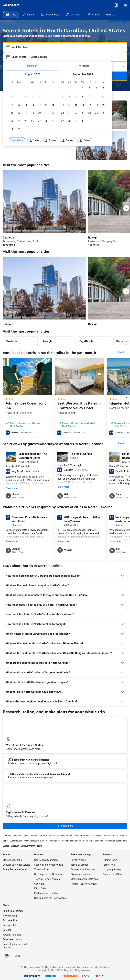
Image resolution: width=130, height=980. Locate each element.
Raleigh (47, 341)
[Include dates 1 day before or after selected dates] (34, 140)
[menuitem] (11, 15)
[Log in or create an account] (116, 5)
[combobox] (65, 47)
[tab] (32, 66)
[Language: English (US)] (7, 956)
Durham (121, 341)
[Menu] (125, 5)
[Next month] (105, 75)
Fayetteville (86, 341)
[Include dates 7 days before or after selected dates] (85, 140)
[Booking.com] (11, 5)
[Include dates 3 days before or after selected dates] (68, 140)
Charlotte (11, 341)
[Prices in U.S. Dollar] (18, 956)
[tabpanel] (58, 108)
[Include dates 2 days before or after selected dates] (51, 140)
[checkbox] (53, 88)
